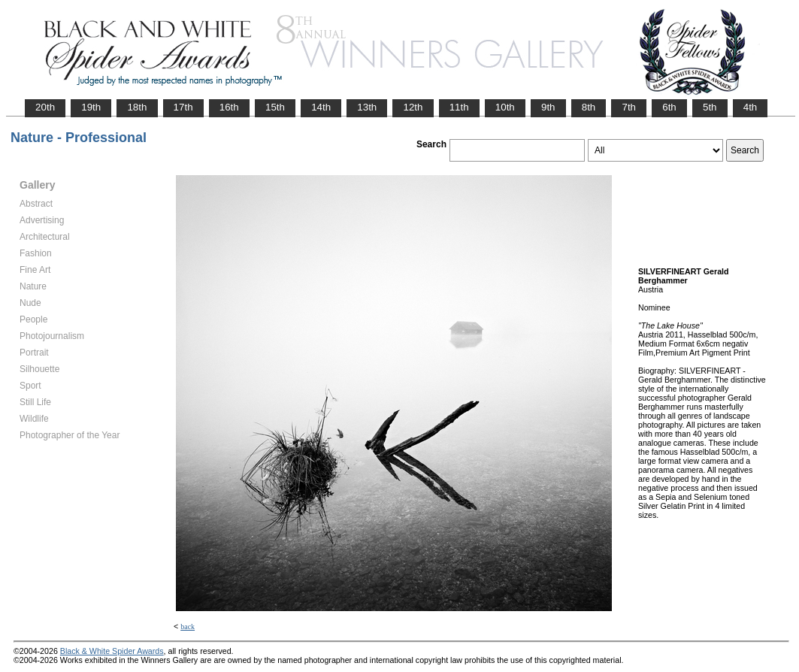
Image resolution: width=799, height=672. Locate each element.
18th (137, 107)
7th (629, 107)
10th (505, 107)
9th (548, 107)
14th (321, 107)
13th (367, 107)
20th (45, 107)
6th (669, 107)
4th (751, 107)
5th (710, 107)
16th (229, 107)
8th (589, 107)
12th (413, 107)
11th (459, 107)
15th (275, 107)
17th (183, 107)
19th (91, 107)
